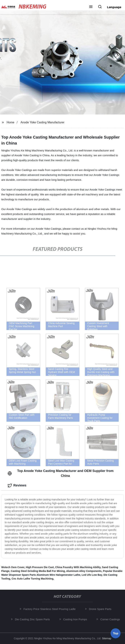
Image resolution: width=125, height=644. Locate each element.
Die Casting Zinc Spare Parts (33, 619)
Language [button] (114, 7)
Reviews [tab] (17, 486)
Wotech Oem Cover (13, 567)
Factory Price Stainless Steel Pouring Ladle (50, 609)
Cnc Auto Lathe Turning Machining (32, 579)
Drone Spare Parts (101, 609)
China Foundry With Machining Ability (78, 567)
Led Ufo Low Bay (92, 575)
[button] (91, 7)
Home (11, 122)
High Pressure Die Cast (40, 567)
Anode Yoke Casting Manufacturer (43, 122)
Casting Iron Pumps (76, 619)
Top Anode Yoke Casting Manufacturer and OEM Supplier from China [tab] (61, 473)
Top (116, 633)
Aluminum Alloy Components (84, 571)
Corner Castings (111, 619)
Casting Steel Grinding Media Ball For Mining (38, 571)
